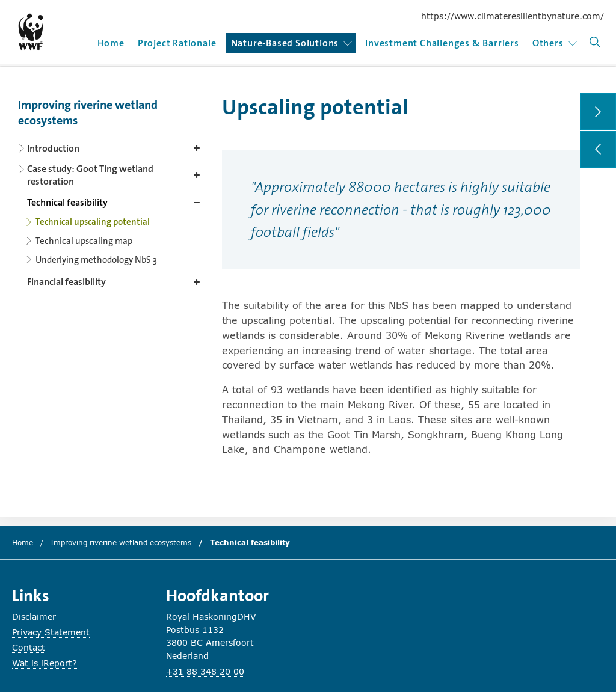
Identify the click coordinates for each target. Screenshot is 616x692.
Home (111, 43)
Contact (29, 647)
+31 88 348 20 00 (205, 671)
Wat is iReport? (45, 663)
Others (555, 43)
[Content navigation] (111, 190)
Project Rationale (177, 43)
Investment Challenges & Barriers (442, 43)
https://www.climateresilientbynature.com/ (513, 16)
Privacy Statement (51, 632)
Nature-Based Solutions (292, 43)
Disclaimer (34, 617)
